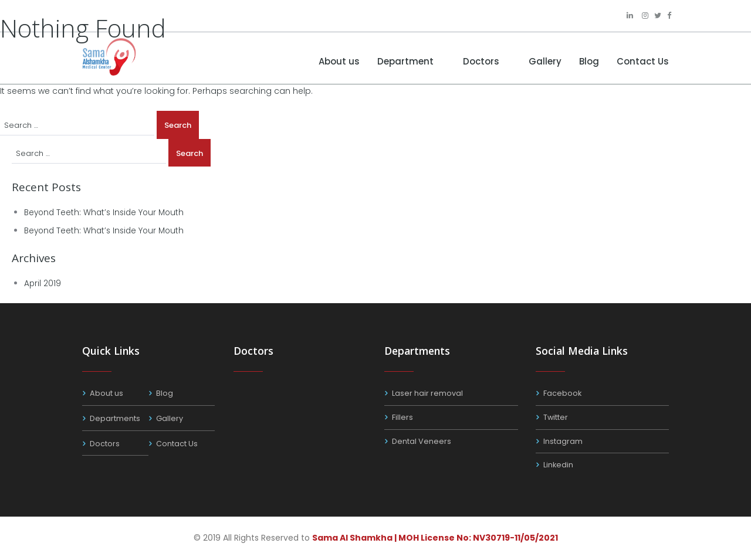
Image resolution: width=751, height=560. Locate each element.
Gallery (545, 61)
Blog (589, 61)
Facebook (563, 393)
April (43, 283)
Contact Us (643, 61)
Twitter (556, 417)
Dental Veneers (422, 441)
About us (339, 61)
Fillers (402, 417)
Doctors (481, 61)
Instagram (563, 441)
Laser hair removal (427, 393)
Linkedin (559, 465)
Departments (115, 418)
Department (405, 61)
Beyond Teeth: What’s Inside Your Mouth (107, 212)
